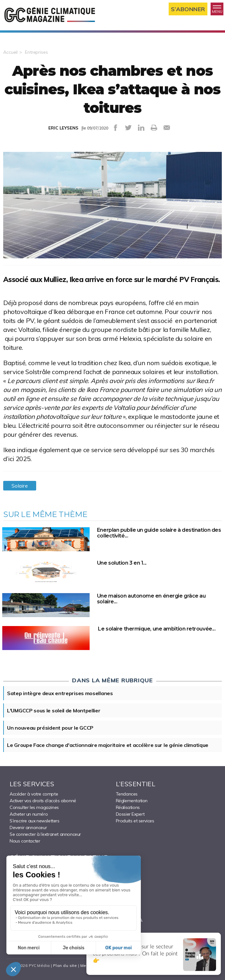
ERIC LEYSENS (63, 128)
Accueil (10, 52)
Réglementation (132, 801)
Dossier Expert (130, 814)
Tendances (127, 794)
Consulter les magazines (34, 807)
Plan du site (65, 965)
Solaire (20, 486)
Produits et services (135, 821)
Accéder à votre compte (34, 794)
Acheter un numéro (29, 814)
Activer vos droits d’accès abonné (43, 801)
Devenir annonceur (28, 827)
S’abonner (188, 9)
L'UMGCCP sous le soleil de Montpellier (54, 710)
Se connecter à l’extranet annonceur (45, 834)
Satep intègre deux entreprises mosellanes (60, 693)
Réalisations (128, 807)
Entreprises (36, 52)
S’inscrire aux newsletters (35, 821)
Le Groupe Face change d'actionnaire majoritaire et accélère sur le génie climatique (108, 745)
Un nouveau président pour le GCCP (50, 728)
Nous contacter (25, 841)
